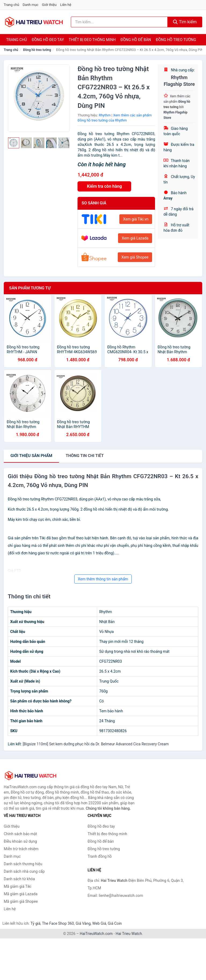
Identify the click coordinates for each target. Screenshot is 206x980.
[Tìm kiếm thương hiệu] (119, 22)
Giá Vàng (83, 923)
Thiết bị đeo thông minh (92, 40)
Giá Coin (115, 923)
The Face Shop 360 (58, 923)
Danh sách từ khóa (19, 879)
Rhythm (105, 115)
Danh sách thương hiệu (23, 864)
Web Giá (99, 923)
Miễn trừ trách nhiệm (21, 849)
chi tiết (85, 456)
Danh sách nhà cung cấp (24, 871)
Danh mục (31, 5)
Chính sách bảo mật (20, 834)
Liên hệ (66, 5)
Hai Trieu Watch (129, 934)
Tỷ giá (36, 923)
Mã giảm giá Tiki (17, 886)
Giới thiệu (49, 5)
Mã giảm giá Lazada (21, 894)
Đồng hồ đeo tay (48, 40)
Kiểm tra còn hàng (104, 186)
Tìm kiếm (185, 22)
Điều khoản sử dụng (20, 841)
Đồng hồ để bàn (136, 40)
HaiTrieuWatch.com (96, 934)
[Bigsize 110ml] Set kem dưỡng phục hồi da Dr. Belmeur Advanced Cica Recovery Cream (96, 744)
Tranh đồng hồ (100, 856)
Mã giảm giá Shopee (21, 901)
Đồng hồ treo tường (176, 40)
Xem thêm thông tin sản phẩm (103, 579)
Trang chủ (11, 5)
